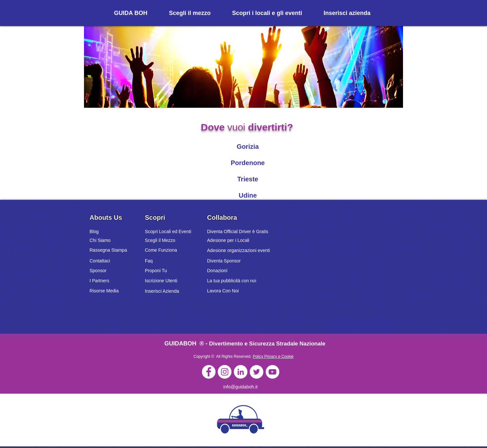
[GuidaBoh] (209, 372)
